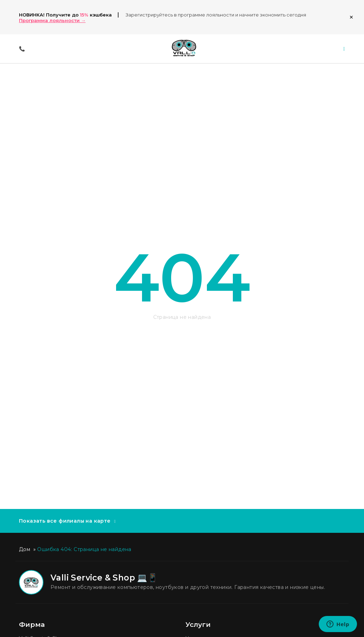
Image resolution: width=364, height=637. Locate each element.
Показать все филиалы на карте (65, 521)
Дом (25, 549)
